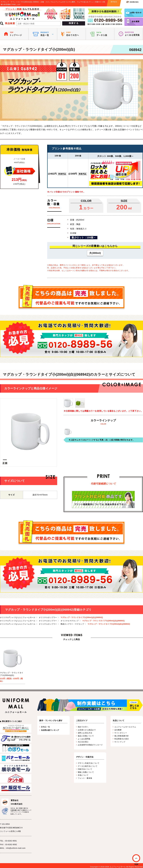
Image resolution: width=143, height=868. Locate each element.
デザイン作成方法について (89, 763)
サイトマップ (120, 742)
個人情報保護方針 (122, 736)
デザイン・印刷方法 (85, 757)
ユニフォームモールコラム (125, 727)
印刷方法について (85, 769)
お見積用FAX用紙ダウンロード (90, 745)
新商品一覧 (46, 727)
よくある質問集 (84, 739)
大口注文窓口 (83, 742)
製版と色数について (86, 772)
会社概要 (118, 730)
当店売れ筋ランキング (50, 730)
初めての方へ (83, 727)
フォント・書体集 (85, 778)
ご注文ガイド (82, 721)
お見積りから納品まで (87, 730)
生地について (83, 775)
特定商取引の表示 (122, 739)
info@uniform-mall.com (16, 848)
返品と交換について (86, 736)
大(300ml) (95, 253)
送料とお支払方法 (85, 733)
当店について (118, 721)
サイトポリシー (121, 733)
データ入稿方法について (88, 766)
